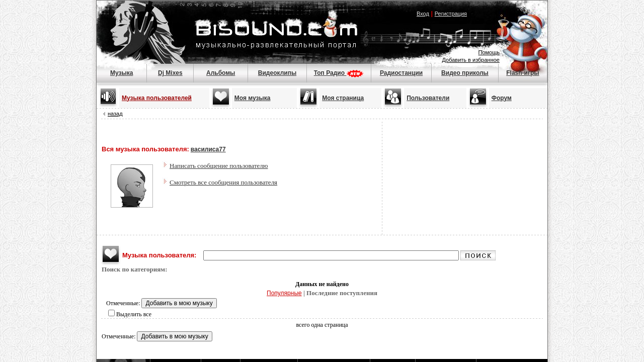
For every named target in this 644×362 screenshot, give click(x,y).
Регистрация (451, 14)
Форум (502, 98)
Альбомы (221, 73)
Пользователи (428, 98)
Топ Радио (339, 73)
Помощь (489, 52)
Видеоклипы (277, 73)
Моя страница (343, 98)
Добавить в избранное (471, 60)
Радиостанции (401, 73)
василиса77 (208, 149)
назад (115, 114)
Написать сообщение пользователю (219, 166)
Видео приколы (465, 73)
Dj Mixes (170, 73)
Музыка (122, 73)
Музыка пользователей (157, 98)
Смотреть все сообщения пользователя (223, 182)
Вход (423, 14)
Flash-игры (522, 73)
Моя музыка (253, 98)
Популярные (284, 293)
